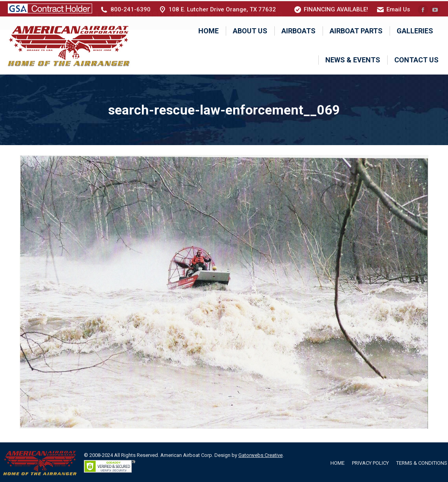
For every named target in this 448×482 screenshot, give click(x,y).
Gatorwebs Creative (260, 454)
